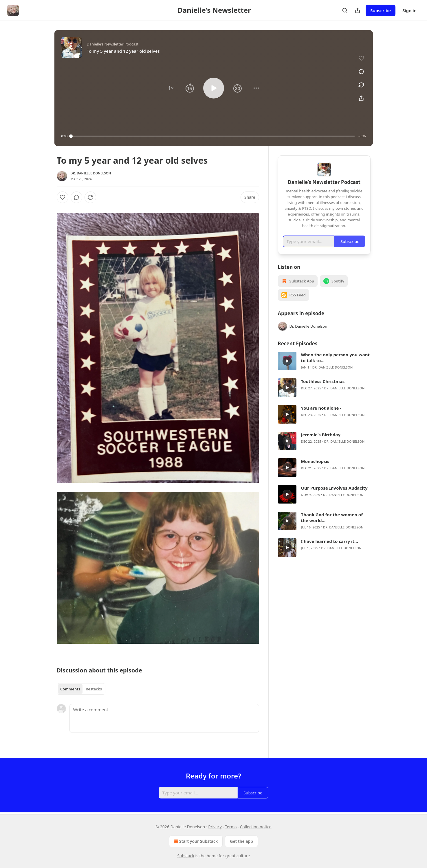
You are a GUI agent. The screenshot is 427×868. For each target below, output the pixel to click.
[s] (287, 361)
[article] (324, 361)
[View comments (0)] (361, 72)
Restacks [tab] (94, 689)
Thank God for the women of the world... (332, 517)
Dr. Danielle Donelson (91, 173)
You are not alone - (321, 408)
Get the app (241, 841)
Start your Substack (195, 841)
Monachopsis (315, 461)
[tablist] (81, 689)
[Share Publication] (358, 10)
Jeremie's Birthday (321, 435)
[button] (171, 88)
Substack (186, 856)
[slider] (213, 136)
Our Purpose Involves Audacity (334, 488)
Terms (231, 827)
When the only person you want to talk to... (335, 358)
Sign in (409, 10)
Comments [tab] (70, 689)
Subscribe (381, 10)
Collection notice (256, 827)
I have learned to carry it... (330, 541)
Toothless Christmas (323, 381)
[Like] (63, 197)
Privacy (215, 827)
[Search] (345, 10)
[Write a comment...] (164, 718)
